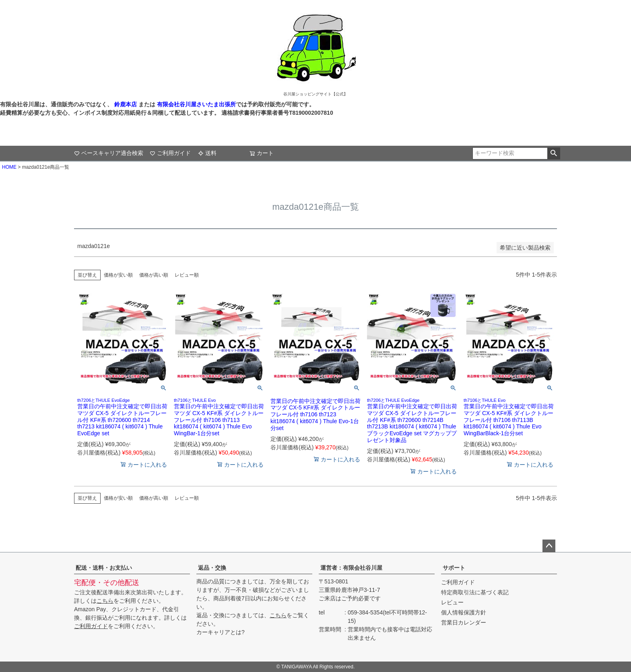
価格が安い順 (118, 275)
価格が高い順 (154, 275)
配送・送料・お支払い (104, 568)
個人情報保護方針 (464, 612)
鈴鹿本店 (126, 104)
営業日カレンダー (464, 622)
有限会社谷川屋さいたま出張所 (196, 104)
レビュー (452, 602)
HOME (9, 167)
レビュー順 (187, 275)
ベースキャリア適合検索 (109, 153)
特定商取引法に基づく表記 (475, 592)
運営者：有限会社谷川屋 (351, 568)
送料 (207, 153)
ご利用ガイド (170, 153)
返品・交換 (212, 568)
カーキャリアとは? (221, 632)
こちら (105, 601)
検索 (554, 153)
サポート (454, 568)
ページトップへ (549, 546)
